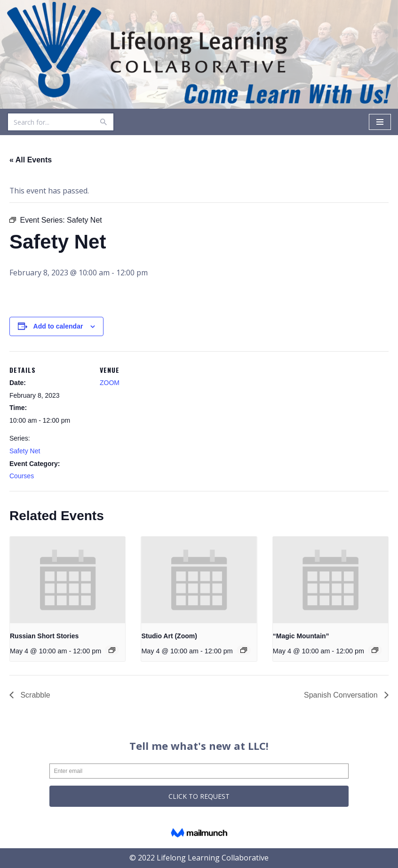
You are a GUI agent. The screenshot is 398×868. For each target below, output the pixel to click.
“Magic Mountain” (301, 636)
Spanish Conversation (342, 695)
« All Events (31, 160)
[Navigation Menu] (380, 122)
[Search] (50, 122)
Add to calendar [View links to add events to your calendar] (58, 326)
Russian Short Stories (44, 636)
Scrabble (34, 695)
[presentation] (68, 580)
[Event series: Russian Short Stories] (112, 650)
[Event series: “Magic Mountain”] (375, 650)
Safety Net (25, 451)
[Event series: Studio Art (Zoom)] (244, 650)
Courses (22, 476)
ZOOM (110, 383)
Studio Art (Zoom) (169, 636)
